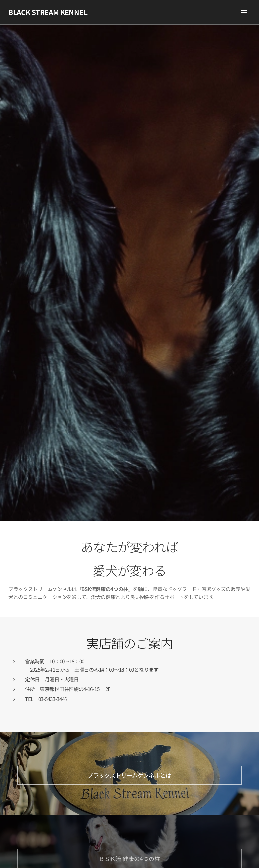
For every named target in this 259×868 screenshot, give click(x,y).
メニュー (244, 13)
